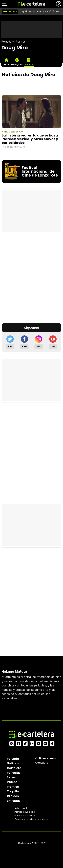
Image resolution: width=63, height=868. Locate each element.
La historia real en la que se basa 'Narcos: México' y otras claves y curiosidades (30, 139)
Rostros (21, 42)
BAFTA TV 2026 (46, 12)
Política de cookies (25, 816)
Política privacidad (25, 812)
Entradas (14, 801)
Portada (6, 42)
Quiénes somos (46, 758)
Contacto (42, 763)
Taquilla (13, 791)
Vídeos (12, 782)
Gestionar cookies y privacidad (32, 819)
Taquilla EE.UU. (27, 12)
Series (11, 777)
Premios (13, 787)
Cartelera (14, 768)
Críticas (13, 796)
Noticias (13, 763)
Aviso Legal (21, 808)
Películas (14, 773)
